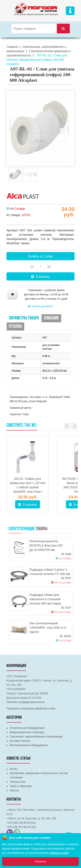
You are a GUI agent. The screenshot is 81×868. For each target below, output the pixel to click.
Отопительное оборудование (27, 728)
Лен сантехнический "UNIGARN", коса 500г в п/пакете (48, 628)
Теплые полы (18, 782)
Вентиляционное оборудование (29, 745)
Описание (51, 318)
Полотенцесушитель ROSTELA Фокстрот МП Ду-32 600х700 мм (46, 545)
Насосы (14, 790)
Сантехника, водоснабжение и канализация (36, 737)
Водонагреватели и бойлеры (27, 732)
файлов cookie (59, 853)
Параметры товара (24, 318)
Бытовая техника (20, 741)
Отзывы (15, 326)
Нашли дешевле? (40, 306)
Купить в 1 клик (41, 256)
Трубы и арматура (21, 786)
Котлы (13, 769)
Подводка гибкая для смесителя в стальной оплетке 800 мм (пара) (45, 599)
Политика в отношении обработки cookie (31, 709)
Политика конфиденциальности (26, 702)
